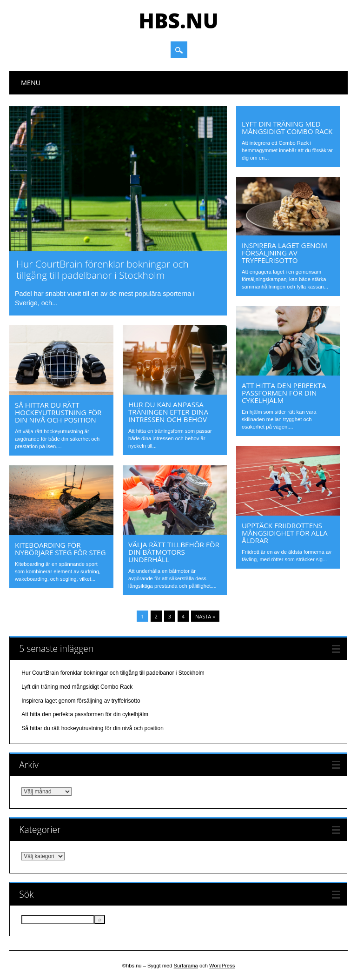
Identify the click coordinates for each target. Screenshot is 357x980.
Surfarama (186, 966)
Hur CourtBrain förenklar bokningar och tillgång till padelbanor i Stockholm (102, 269)
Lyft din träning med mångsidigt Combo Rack (287, 128)
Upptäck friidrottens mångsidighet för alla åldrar (285, 533)
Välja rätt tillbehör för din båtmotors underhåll (174, 552)
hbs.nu (178, 20)
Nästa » (205, 616)
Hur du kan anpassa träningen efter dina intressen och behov (168, 412)
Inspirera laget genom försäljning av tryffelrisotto (284, 253)
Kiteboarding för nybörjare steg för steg (60, 549)
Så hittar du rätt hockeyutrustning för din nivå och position (58, 412)
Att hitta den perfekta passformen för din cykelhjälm (284, 393)
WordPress (222, 966)
